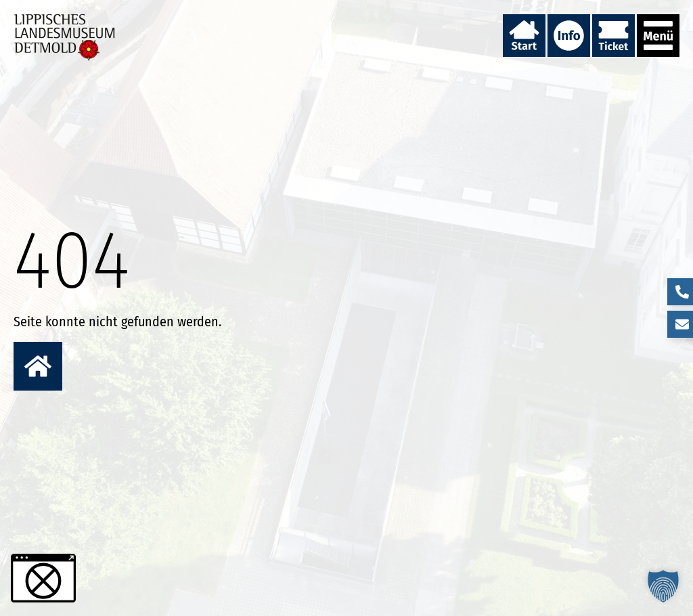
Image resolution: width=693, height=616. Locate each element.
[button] (663, 586)
